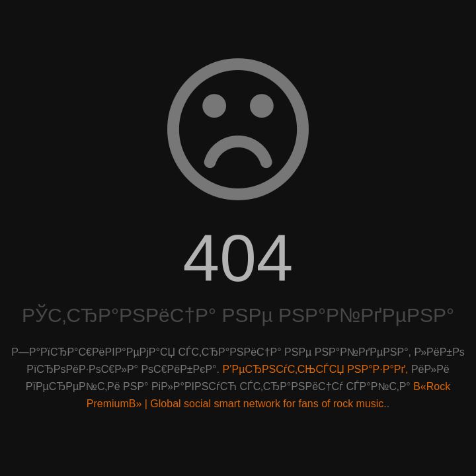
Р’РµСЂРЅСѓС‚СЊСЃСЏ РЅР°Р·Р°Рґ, (315, 369)
